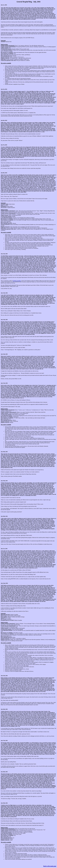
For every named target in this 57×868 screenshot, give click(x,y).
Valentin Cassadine (17, 281)
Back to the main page (50, 866)
